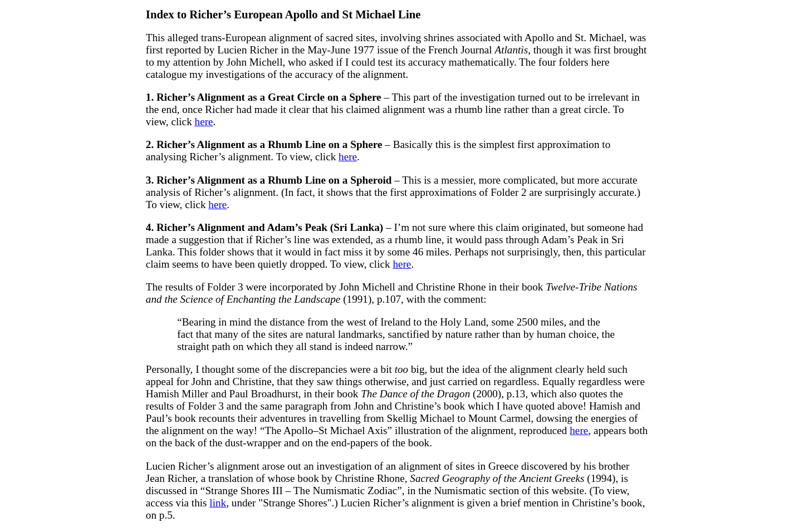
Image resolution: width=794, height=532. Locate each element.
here (204, 122)
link (218, 503)
